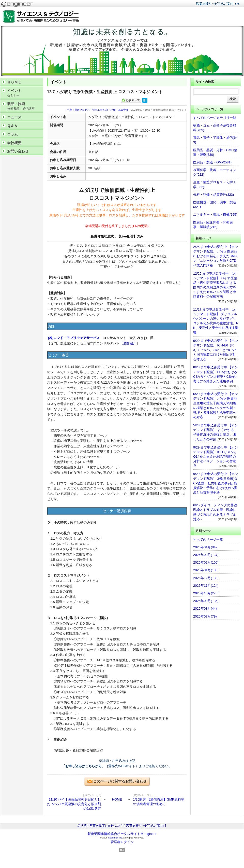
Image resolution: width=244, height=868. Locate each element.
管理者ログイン (122, 842)
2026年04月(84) (205, 547)
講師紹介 (130, 343)
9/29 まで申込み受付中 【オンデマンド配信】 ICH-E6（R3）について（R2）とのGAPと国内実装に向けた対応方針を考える (216, 350)
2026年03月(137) (206, 555)
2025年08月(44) (205, 608)
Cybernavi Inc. (115, 838)
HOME (117, 799)
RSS (122, 850)
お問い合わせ (18, 151)
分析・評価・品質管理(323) (213, 195)
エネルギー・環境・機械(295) (215, 214)
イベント (24, 93)
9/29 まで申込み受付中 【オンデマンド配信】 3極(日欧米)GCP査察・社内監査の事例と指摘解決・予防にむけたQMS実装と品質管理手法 (216, 483)
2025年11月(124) (206, 586)
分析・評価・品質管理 (116, 110)
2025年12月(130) (206, 578)
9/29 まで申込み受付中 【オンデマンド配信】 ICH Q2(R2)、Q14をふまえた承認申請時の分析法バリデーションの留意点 (216, 457)
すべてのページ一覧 (208, 540)
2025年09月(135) (206, 601)
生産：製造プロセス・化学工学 (85, 110)
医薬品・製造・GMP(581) (212, 162)
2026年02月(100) (206, 562)
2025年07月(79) (205, 616)
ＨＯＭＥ (14, 82)
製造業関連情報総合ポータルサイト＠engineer (122, 834)
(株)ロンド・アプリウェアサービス (74, 338)
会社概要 (14, 143)
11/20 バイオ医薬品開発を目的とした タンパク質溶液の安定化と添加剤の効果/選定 (74, 804)
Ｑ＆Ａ (12, 126)
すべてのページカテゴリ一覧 (215, 118)
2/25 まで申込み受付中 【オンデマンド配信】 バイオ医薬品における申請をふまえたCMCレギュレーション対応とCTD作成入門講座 (216, 256)
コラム (12, 134)
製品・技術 (24, 106)
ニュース (14, 117)
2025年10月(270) (206, 593)
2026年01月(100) (206, 570)
